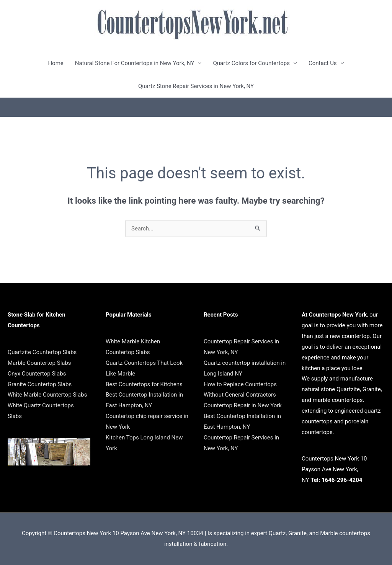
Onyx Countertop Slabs (37, 374)
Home (56, 63)
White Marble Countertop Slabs (47, 395)
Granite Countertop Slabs (40, 384)
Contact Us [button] (323, 63)
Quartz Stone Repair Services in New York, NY (196, 86)
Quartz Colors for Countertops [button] (251, 63)
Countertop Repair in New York (243, 405)
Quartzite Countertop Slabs (42, 352)
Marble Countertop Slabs (39, 363)
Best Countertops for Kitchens (144, 384)
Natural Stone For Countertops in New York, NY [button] (135, 63)
